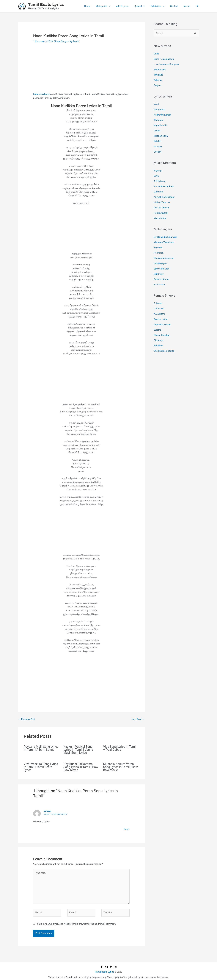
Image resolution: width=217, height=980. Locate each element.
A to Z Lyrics (129, 6)
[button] (198, 6)
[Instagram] (115, 965)
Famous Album (41, 94)
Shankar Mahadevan (164, 252)
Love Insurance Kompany (166, 64)
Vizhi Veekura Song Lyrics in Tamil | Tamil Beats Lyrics (41, 767)
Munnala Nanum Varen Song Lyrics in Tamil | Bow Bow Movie (120, 767)
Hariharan (159, 247)
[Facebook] (102, 965)
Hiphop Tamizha (162, 198)
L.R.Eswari (159, 301)
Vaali (156, 103)
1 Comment (39, 41)
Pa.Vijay (158, 143)
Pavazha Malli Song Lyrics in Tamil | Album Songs (41, 748)
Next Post (138, 719)
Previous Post (27, 719)
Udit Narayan (160, 257)
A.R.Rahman (160, 177)
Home (97, 6)
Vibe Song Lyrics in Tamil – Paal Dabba (120, 748)
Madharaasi (160, 69)
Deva (156, 172)
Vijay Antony (160, 213)
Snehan (157, 149)
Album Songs (60, 41)
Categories (110, 6)
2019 (50, 41)
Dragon (157, 84)
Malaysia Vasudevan (164, 237)
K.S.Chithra (159, 306)
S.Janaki (158, 296)
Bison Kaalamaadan (164, 59)
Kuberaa (158, 79)
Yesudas (158, 242)
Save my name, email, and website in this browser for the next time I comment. (77, 922)
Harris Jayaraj (161, 208)
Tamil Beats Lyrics (46, 5)
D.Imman (158, 188)
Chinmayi (158, 332)
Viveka (157, 128)
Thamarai (158, 118)
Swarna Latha (161, 311)
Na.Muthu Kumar (162, 113)
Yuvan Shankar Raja (164, 183)
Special (143, 6)
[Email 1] (106, 965)
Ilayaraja (158, 167)
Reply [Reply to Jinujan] (127, 829)
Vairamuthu (160, 108)
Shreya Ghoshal (162, 327)
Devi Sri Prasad (161, 203)
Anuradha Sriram (162, 316)
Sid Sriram (159, 267)
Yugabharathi (160, 123)
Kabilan (157, 138)
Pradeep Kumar (161, 272)
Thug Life (158, 74)
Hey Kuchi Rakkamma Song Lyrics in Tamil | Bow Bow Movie (81, 767)
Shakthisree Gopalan (164, 342)
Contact (176, 6)
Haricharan (159, 277)
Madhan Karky (161, 133)
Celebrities (160, 6)
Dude (156, 54)
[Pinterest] (111, 965)
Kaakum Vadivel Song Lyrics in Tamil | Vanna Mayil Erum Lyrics (78, 749)
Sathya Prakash (161, 262)
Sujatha (157, 322)
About (188, 6)
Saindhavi (159, 337)
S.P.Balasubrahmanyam (166, 232)
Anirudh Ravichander (164, 193)
